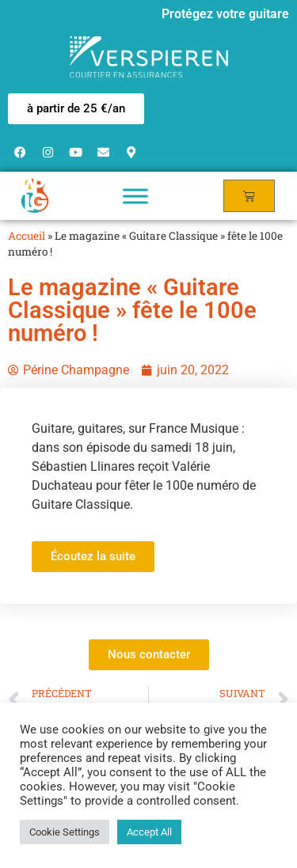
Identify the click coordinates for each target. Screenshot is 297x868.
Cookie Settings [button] (65, 832)
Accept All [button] (149, 832)
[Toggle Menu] (135, 196)
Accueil (27, 236)
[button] (76, 109)
